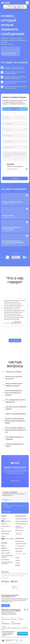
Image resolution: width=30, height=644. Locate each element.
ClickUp (21, 574)
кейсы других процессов (19, 533)
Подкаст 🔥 (4, 548)
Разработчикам (19, 541)
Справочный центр (6, 531)
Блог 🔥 (3, 546)
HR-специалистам (20, 546)
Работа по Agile (19, 530)
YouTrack (18, 576)
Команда (18, 560)
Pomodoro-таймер (8, 539)
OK (17, 641)
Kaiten (22, 576)
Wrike (10, 576)
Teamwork (6, 576)
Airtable (14, 576)
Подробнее (7, 641)
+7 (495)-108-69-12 (16, 623)
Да (21, 641)
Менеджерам (19, 551)
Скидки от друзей (6, 553)
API (2, 529)
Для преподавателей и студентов (7, 556)
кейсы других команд (21, 554)
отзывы (3, 536)
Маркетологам (19, 549)
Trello (2, 574)
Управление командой (21, 519)
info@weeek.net (15, 589)
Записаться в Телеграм (15, 109)
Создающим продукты (21, 544)
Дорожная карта (6, 526)
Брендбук (18, 565)
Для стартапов (5, 560)
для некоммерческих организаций (7, 563)
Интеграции (6, 521)
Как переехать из (14, 8)
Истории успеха (5, 550)
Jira (2, 576)
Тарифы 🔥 (4, 524)
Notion (9, 574)
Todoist (17, 574)
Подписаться (23, 634)
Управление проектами (22, 521)
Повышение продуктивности (20, 527)
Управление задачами (21, 524)
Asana (6, 574)
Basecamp (26, 574)
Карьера (18, 563)
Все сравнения (5, 578)
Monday (13, 574)
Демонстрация (15, 481)
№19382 (11, 602)
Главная (3, 519)
